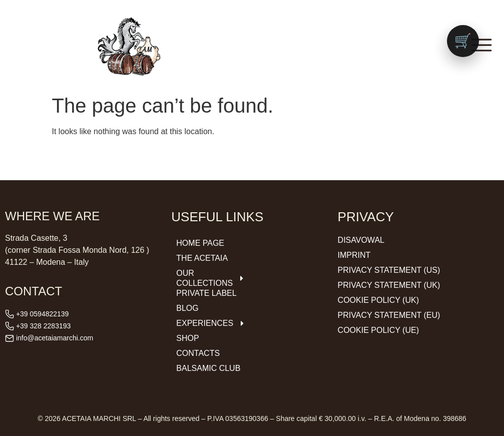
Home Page (200, 243)
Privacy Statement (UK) (389, 285)
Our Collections (210, 278)
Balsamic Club (208, 368)
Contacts (198, 353)
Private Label (206, 293)
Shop (187, 338)
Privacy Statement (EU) (389, 315)
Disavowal (361, 240)
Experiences (210, 323)
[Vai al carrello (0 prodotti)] (463, 41)
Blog (187, 308)
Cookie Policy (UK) (378, 300)
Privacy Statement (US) (389, 270)
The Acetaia (202, 258)
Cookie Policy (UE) (378, 330)
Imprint (354, 255)
